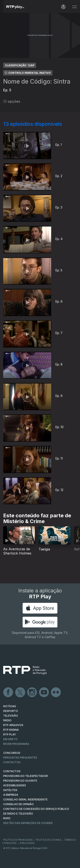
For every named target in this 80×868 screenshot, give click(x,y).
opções (12, 101)
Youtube (44, 692)
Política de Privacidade (18, 840)
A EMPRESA (11, 795)
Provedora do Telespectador (25, 776)
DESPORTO (11, 711)
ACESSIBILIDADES (15, 785)
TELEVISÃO (11, 716)
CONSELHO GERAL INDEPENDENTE (25, 799)
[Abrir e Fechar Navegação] (74, 7)
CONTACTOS (12, 771)
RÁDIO (7, 720)
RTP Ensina (11, 730)
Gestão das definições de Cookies (28, 823)
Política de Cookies (48, 840)
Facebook (8, 692)
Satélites (10, 790)
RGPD (7, 818)
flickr (56, 692)
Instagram (32, 692)
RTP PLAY (10, 734)
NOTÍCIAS (10, 706)
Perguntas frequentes (20, 758)
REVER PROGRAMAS (16, 744)
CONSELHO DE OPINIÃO (18, 804)
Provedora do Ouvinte (20, 781)
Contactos (12, 762)
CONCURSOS (12, 753)
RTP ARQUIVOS (13, 725)
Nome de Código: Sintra (37, 81)
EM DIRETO (10, 739)
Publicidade (27, 843)
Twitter (20, 692)
